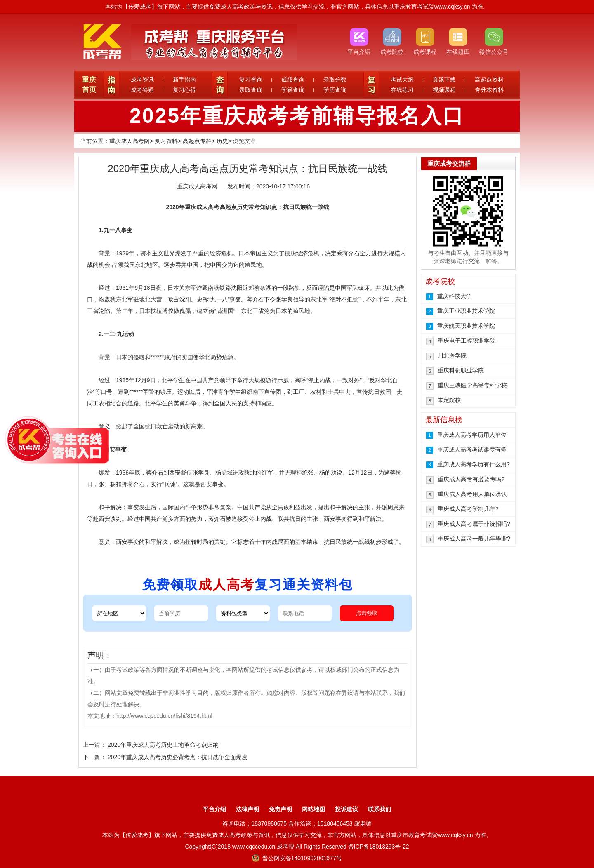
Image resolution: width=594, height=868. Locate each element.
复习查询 (251, 80)
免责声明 (280, 809)
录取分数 (335, 80)
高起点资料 (489, 80)
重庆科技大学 (455, 296)
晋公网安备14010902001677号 (297, 858)
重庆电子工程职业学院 (467, 341)
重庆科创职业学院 (461, 370)
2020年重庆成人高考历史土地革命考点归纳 (163, 745)
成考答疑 (142, 90)
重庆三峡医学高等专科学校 (472, 385)
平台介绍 (214, 809)
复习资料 (166, 141)
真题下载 (444, 80)
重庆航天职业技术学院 (466, 326)
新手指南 (184, 80)
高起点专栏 (197, 141)
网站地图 (313, 809)
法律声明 (247, 809)
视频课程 (444, 90)
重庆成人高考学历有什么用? (474, 464)
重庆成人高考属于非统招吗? (474, 524)
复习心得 (184, 90)
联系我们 (379, 809)
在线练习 (402, 90)
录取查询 (251, 90)
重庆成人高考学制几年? (468, 509)
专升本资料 (489, 90)
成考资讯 (142, 80)
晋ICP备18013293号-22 (379, 847)
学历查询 (335, 90)
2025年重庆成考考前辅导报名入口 (297, 116)
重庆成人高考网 (130, 141)
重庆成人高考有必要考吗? (471, 479)
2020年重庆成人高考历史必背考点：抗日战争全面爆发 (178, 757)
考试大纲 (402, 80)
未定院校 (449, 400)
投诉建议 (346, 809)
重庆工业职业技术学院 (466, 311)
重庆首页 (89, 85)
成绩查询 (293, 80)
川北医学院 (452, 355)
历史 (222, 141)
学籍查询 (293, 90)
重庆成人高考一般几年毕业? (474, 539)
